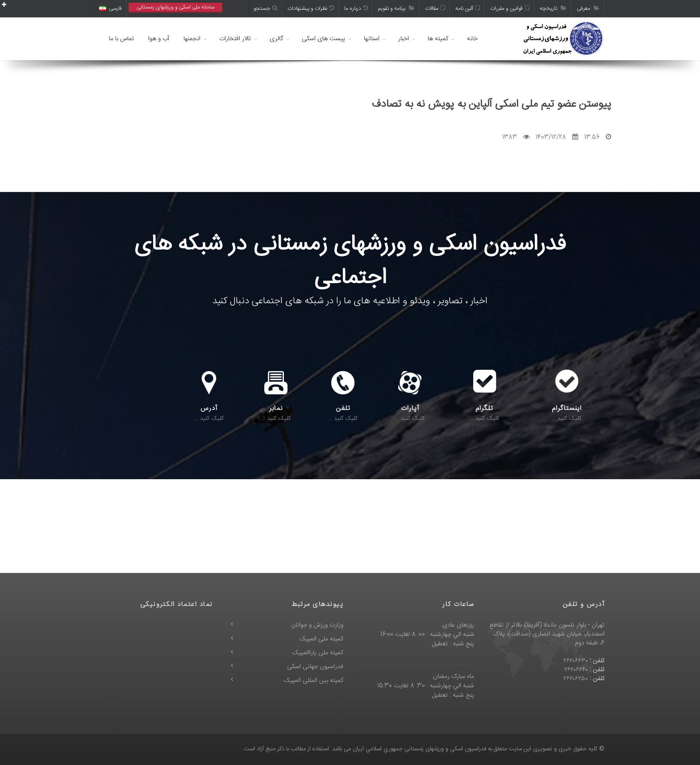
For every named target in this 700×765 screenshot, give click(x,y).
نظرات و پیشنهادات (311, 8)
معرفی (588, 8)
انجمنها (192, 39)
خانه (472, 39)
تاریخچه (553, 8)
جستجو (265, 8)
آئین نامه (468, 8)
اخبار (404, 39)
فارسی (110, 8)
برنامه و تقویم (396, 8)
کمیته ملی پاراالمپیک (318, 653)
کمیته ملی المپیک (321, 639)
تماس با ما (121, 39)
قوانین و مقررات (510, 8)
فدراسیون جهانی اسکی (315, 667)
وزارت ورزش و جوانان (317, 625)
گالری (276, 39)
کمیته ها (438, 39)
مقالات (435, 8)
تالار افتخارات (235, 39)
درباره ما (356, 8)
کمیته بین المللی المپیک (314, 681)
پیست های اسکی (323, 39)
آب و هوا (159, 39)
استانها (372, 39)
